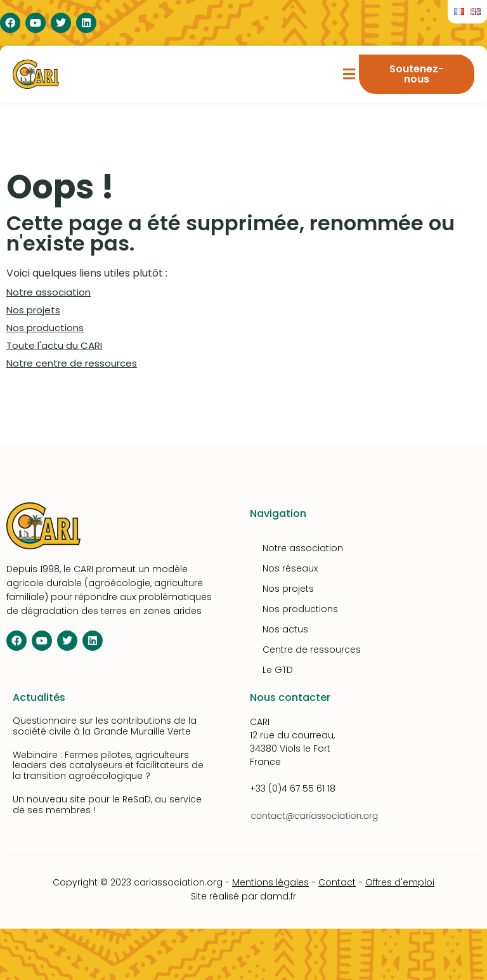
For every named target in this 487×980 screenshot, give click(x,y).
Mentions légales (270, 882)
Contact (337, 882)
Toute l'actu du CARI (54, 345)
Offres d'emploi (400, 882)
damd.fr (278, 896)
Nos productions (45, 328)
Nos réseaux (290, 568)
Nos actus (285, 629)
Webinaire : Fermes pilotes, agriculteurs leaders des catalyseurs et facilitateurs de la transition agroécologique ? (108, 766)
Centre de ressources (312, 650)
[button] (349, 75)
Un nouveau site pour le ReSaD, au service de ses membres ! (107, 805)
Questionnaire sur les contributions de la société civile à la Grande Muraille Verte (105, 726)
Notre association (49, 292)
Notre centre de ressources (72, 363)
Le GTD (278, 670)
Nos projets (33, 310)
